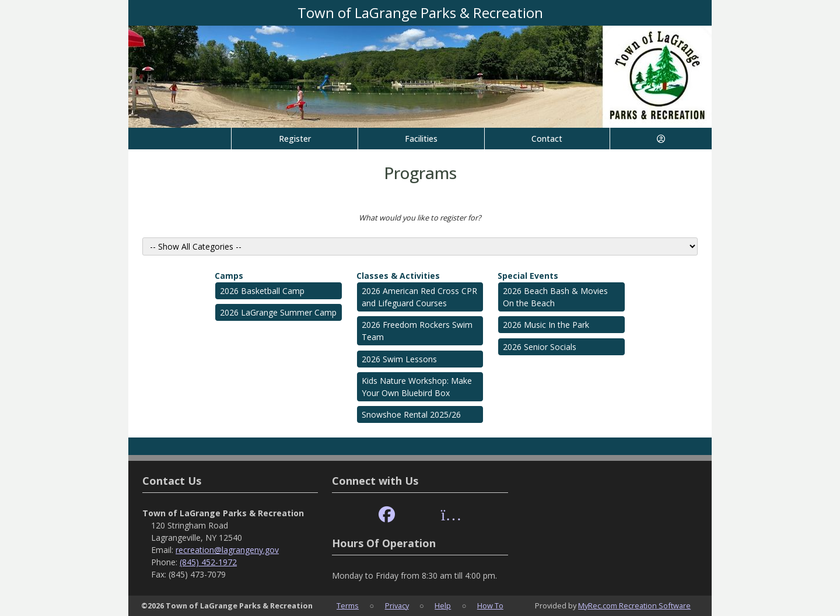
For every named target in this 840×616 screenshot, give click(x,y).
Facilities (421, 139)
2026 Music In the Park (546, 325)
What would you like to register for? (420, 218)
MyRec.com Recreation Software (634, 605)
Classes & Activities (398, 276)
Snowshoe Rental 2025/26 (411, 414)
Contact (547, 139)
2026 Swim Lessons (399, 359)
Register (295, 139)
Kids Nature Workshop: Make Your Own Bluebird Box (417, 387)
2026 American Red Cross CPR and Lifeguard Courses (419, 297)
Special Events (528, 276)
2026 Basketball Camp (262, 291)
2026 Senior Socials (540, 347)
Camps (229, 276)
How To (490, 605)
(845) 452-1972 (208, 562)
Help (443, 605)
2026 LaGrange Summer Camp (278, 312)
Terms (348, 605)
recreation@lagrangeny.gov (227, 550)
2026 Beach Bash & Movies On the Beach (555, 297)
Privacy (397, 605)
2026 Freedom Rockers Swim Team (417, 331)
